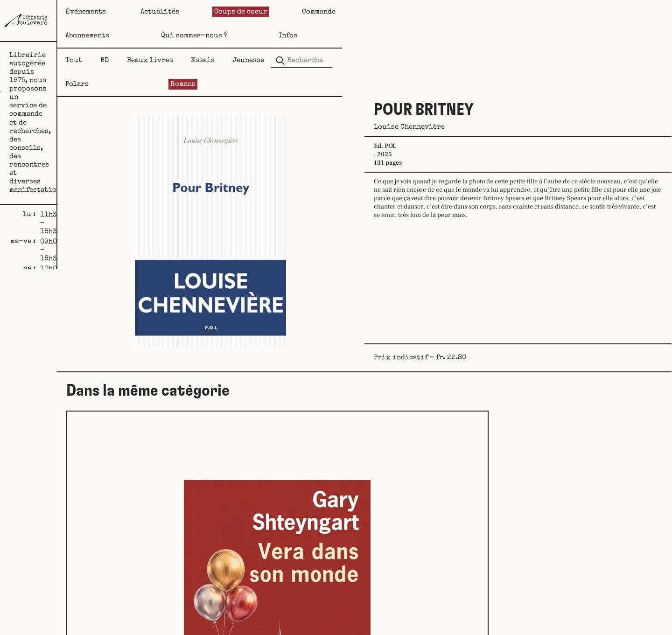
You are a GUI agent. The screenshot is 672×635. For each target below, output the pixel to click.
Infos (634, 12)
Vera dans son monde (203, 559)
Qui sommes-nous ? (558, 12)
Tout (152, 37)
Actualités (238, 12)
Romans (499, 37)
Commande (396, 12)
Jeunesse (383, 37)
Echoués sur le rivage (560, 559)
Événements (164, 12)
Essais (324, 37)
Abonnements (469, 12)
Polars (442, 37)
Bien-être (348, 559)
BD (197, 37)
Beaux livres (256, 37)
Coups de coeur (318, 12)
